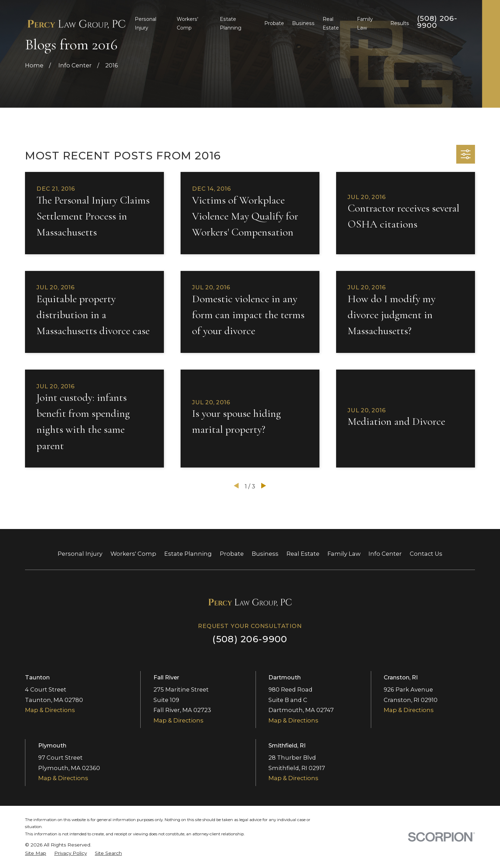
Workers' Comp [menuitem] (187, 23)
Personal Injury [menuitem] (145, 23)
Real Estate (303, 554)
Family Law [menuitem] (365, 23)
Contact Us (426, 554)
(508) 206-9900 (437, 22)
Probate (232, 554)
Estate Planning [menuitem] (231, 23)
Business (265, 554)
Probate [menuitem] (274, 23)
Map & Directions (50, 710)
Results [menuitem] (400, 23)
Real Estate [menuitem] (331, 23)
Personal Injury (80, 554)
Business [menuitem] (303, 23)
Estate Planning (188, 554)
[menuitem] (36, 853)
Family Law (344, 554)
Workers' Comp (133, 554)
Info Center (385, 554)
